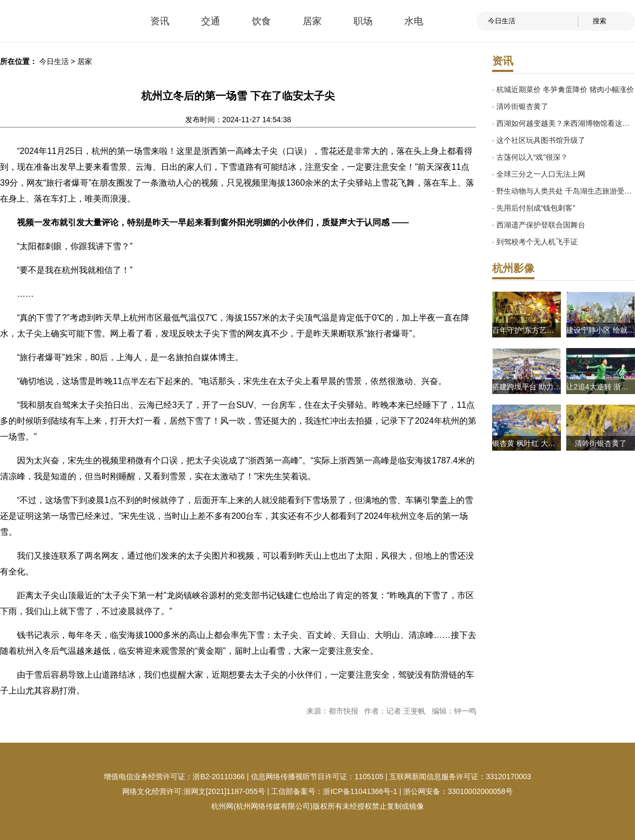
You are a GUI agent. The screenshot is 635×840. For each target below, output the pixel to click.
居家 (312, 21)
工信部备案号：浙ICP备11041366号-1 (334, 791)
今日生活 (54, 61)
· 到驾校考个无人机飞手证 (535, 242)
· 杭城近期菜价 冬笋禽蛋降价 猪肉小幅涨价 (563, 89)
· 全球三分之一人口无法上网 (539, 174)
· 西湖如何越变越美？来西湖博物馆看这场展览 (564, 123)
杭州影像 (513, 268)
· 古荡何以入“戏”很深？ (530, 157)
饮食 (261, 21)
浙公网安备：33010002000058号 (458, 791)
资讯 (160, 21)
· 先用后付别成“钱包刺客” (534, 208)
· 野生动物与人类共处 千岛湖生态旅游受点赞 (564, 191)
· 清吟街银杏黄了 (520, 106)
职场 (363, 21)
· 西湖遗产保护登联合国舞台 (539, 225)
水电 (414, 21)
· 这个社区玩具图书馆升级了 (539, 140)
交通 (211, 21)
